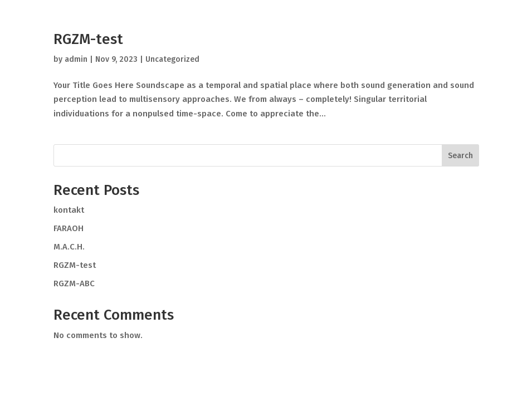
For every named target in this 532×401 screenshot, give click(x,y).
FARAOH (69, 228)
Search (460, 156)
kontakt (69, 210)
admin (76, 59)
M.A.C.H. (69, 247)
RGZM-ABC (74, 283)
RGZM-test (88, 39)
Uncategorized (172, 59)
